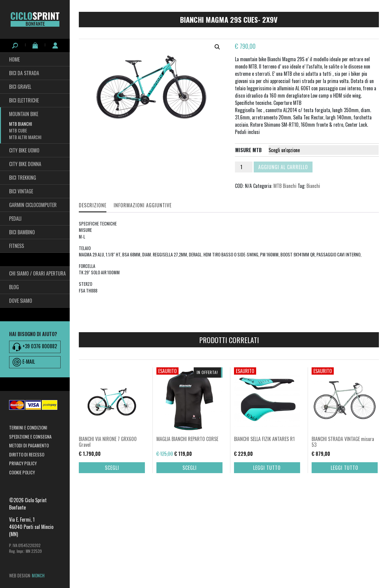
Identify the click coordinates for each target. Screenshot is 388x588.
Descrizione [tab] (93, 205)
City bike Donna (25, 164)
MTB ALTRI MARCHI (25, 137)
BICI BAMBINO (22, 232)
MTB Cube (18, 130)
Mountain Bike (24, 114)
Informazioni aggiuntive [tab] (143, 205)
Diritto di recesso (27, 454)
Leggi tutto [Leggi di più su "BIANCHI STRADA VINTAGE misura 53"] (345, 468)
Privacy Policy (23, 463)
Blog (14, 287)
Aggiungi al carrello (283, 167)
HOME (14, 59)
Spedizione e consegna (30, 437)
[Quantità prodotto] (244, 167)
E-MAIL (24, 362)
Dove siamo (21, 301)
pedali (15, 219)
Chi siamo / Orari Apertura (37, 273)
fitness (17, 246)
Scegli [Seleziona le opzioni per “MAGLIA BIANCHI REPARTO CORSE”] (190, 468)
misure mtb (248, 150)
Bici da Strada (24, 73)
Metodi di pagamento (29, 445)
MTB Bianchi (21, 124)
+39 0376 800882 (35, 347)
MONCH (38, 575)
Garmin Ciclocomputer (33, 205)
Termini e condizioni (28, 428)
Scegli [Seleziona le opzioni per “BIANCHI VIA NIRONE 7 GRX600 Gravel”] (112, 468)
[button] (217, 47)
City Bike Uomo (24, 150)
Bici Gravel (20, 87)
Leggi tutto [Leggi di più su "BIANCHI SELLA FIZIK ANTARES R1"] (267, 468)
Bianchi (313, 186)
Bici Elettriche (24, 100)
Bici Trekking (23, 178)
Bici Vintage (21, 191)
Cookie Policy (22, 472)
